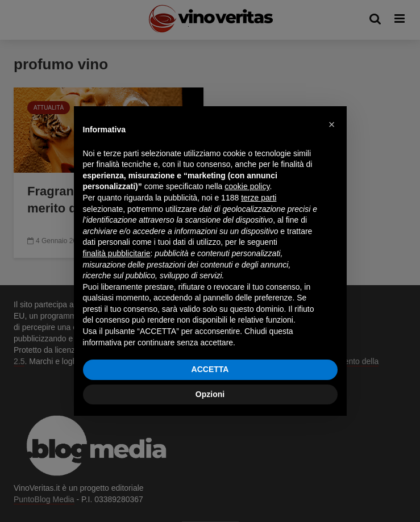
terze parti (259, 198)
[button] (332, 124)
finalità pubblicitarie (117, 253)
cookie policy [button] (247, 186)
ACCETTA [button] (210, 369)
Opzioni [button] (210, 394)
